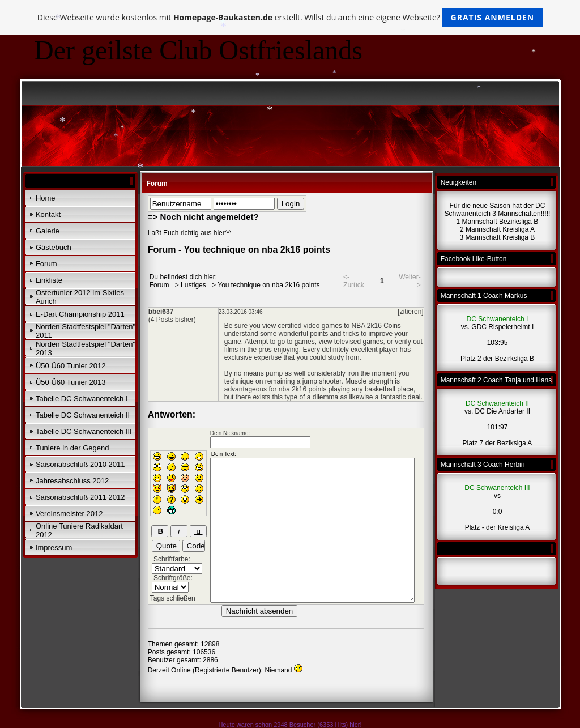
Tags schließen (173, 598)
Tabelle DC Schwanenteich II (83, 415)
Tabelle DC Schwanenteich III (84, 431)
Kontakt (48, 214)
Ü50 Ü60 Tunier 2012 (71, 366)
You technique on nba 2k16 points (268, 285)
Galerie (48, 231)
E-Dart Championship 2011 (80, 314)
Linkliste (49, 280)
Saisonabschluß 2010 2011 (80, 464)
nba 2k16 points (303, 389)
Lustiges (193, 285)
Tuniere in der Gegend (72, 448)
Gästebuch (54, 247)
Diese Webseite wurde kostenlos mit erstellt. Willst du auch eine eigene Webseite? (290, 17)
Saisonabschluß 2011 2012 (80, 497)
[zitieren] (410, 312)
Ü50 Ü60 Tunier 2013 (71, 382)
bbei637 (161, 312)
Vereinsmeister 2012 (69, 514)
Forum (46, 264)
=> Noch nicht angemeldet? (203, 217)
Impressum (54, 548)
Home (46, 198)
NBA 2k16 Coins (376, 326)
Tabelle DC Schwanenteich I (82, 399)
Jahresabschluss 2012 (72, 481)
